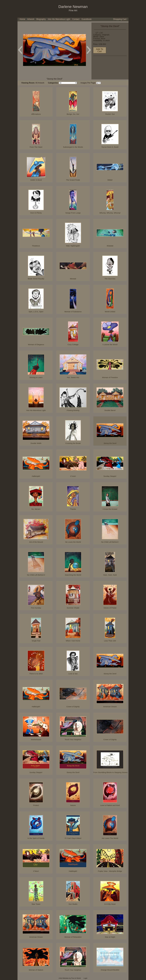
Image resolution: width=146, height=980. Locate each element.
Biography (41, 19)
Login (85, 978)
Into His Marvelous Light (59, 19)
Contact (76, 19)
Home (22, 19)
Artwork (31, 19)
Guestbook (87, 19)
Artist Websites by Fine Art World (70, 978)
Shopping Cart (120, 19)
